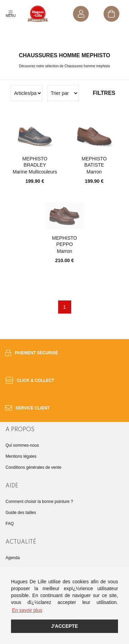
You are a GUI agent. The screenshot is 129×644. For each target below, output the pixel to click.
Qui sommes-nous (22, 445)
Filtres (104, 93)
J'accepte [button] (64, 626)
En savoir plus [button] (27, 610)
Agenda (13, 558)
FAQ (10, 524)
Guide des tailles (21, 513)
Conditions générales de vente (33, 467)
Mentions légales (21, 456)
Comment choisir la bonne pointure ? (39, 502)
